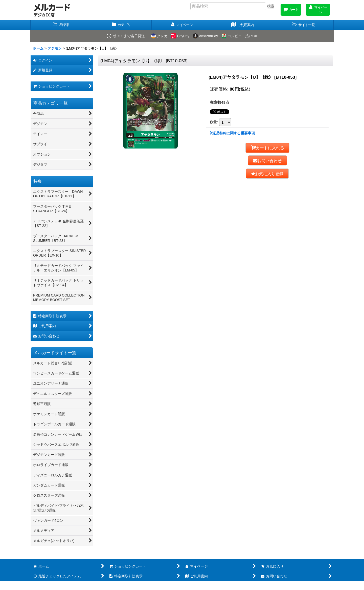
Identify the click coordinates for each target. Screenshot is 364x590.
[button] (303, 25)
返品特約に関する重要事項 (232, 133)
